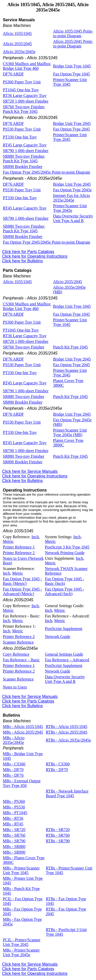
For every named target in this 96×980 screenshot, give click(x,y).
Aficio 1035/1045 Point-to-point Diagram (73, 33)
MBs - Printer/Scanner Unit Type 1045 (21, 870)
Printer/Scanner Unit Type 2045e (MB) (70, 432)
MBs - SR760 (14, 835)
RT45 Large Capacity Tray (25, 145)
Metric (8, 541)
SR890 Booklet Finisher (23, 167)
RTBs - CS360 (58, 764)
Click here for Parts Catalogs (28, 252)
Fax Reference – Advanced (67, 660)
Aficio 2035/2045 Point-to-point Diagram (73, 44)
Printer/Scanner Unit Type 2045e (70, 208)
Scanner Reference (18, 642)
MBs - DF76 (13, 775)
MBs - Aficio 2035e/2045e (14, 740)
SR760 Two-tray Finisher (24, 347)
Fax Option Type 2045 (71, 129)
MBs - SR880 (14, 847)
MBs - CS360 (14, 764)
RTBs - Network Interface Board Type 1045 (67, 793)
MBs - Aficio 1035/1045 (23, 727)
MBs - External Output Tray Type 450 (22, 783)
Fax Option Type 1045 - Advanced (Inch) (64, 591)
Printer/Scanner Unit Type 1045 (70, 82)
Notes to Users (15, 687)
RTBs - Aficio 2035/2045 (67, 732)
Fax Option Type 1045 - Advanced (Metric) (22, 591)
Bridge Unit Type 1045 (72, 66)
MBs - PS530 (14, 807)
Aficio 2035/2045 (17, 44)
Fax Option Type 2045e (72, 190)
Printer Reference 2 (19, 553)
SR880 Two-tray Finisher (24, 397)
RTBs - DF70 (57, 770)
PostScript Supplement (63, 629)
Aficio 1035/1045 (17, 33)
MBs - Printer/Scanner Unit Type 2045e (21, 952)
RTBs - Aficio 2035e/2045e (68, 740)
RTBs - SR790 (58, 841)
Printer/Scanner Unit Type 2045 (70, 137)
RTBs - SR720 (58, 830)
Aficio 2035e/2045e (19, 52)
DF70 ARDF (13, 74)
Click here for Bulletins (22, 261)
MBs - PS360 (14, 801)
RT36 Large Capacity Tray (25, 96)
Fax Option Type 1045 (71, 74)
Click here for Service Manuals (30, 471)
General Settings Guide (64, 654)
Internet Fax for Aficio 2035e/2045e (71, 198)
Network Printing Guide (65, 553)
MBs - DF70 (13, 770)
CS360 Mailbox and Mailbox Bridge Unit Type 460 (27, 66)
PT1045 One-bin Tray (21, 90)
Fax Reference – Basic (21, 660)
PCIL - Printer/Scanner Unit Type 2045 (22, 942)
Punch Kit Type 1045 (70, 347)
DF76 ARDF (13, 123)
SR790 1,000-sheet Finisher (26, 151)
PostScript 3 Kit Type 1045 (67, 547)
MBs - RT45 (13, 824)
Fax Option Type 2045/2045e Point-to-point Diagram (46, 172)
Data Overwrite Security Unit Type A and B (73, 218)
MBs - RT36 (13, 818)
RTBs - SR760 (58, 835)
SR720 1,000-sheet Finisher (26, 101)
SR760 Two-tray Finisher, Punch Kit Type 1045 (24, 109)
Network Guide (57, 637)
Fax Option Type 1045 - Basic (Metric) (22, 581)
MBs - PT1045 (15, 813)
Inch (35, 537)
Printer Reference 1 (19, 547)
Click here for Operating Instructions (35, 256)
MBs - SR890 (14, 852)
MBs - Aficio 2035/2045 (23, 732)
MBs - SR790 (14, 841)
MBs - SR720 (14, 830)
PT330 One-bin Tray (20, 137)
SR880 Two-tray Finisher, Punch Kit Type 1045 (24, 159)
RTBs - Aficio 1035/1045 (67, 727)
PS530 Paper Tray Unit (22, 129)
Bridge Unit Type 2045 (72, 123)
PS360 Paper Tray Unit (22, 82)
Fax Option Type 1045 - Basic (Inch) (64, 581)
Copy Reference (16, 654)
